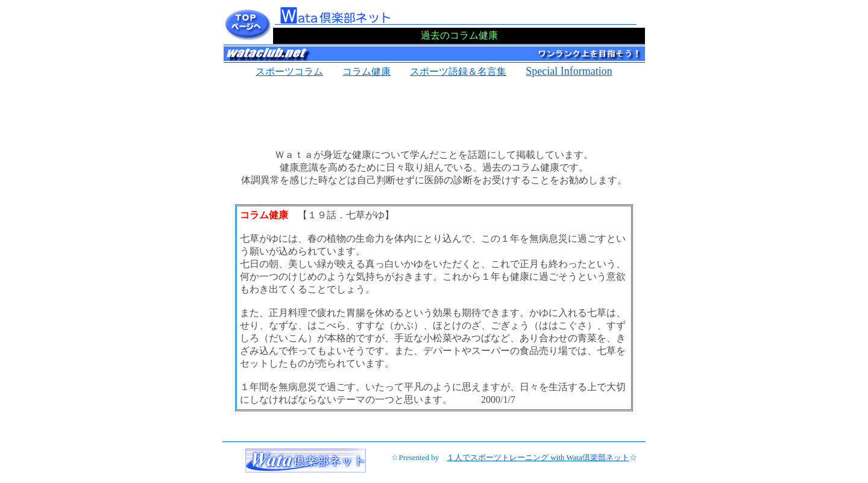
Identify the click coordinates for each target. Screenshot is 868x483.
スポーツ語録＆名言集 (458, 71)
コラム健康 (366, 71)
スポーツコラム (289, 71)
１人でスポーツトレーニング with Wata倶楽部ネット (538, 457)
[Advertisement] (434, 109)
